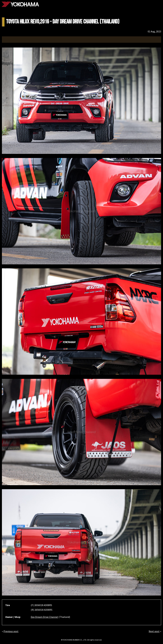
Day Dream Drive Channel (44, 617)
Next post (154, 631)
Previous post (11, 631)
